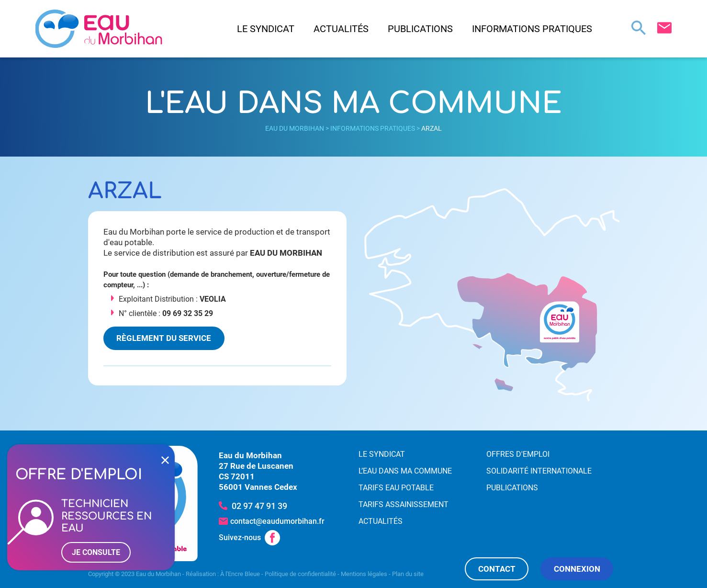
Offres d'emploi (518, 454)
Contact (497, 569)
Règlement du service (164, 338)
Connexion (577, 569)
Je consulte (96, 552)
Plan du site (408, 574)
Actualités (341, 29)
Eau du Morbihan (295, 128)
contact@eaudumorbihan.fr (277, 521)
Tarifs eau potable (396, 488)
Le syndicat (266, 29)
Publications (420, 29)
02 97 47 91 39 (259, 506)
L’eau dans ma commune (405, 471)
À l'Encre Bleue (240, 574)
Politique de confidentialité (300, 574)
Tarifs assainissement (404, 504)
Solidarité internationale (539, 471)
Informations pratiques (532, 29)
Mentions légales (364, 574)
